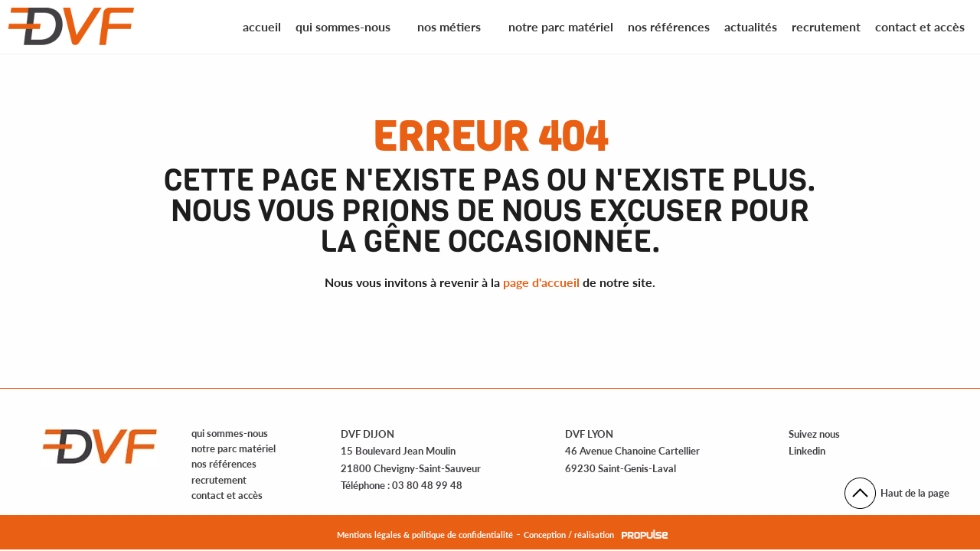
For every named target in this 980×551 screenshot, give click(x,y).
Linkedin (807, 451)
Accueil (262, 26)
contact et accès (227, 495)
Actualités (751, 26)
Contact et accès (920, 26)
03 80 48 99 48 (427, 485)
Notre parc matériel (561, 26)
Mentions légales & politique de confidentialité (425, 535)
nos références (224, 464)
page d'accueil (541, 282)
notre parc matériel (234, 448)
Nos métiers (449, 26)
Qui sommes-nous (343, 26)
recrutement (219, 480)
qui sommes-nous (230, 433)
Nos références (669, 26)
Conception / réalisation (569, 535)
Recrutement (826, 26)
